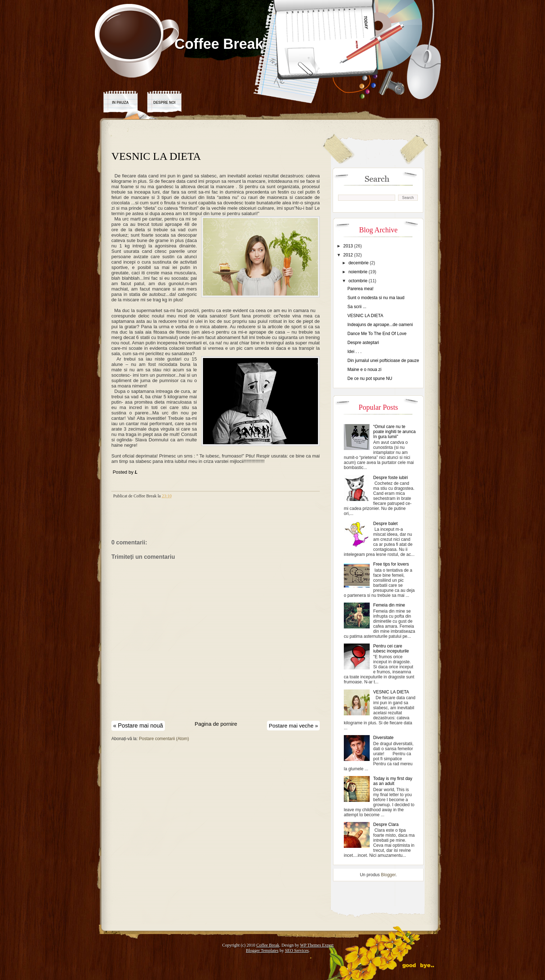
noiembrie (359, 272)
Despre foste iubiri (391, 478)
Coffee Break (219, 44)
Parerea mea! (361, 289)
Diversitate (384, 738)
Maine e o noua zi (364, 370)
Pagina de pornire (216, 724)
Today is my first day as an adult (393, 781)
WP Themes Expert (317, 945)
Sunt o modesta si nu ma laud (376, 298)
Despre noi (165, 103)
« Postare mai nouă (138, 726)
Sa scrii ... (357, 307)
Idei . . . (354, 352)
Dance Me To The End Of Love (377, 334)
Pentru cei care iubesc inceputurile (391, 649)
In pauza (120, 103)
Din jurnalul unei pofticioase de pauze (383, 361)
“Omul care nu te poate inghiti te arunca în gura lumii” (394, 432)
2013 (349, 246)
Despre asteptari (363, 343)
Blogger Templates (262, 951)
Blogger (388, 875)
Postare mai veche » (293, 726)
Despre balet (385, 524)
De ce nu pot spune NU (370, 378)
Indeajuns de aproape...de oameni (380, 325)
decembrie (359, 263)
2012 (349, 255)
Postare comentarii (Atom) (164, 739)
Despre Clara (386, 825)
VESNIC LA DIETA (156, 156)
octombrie (359, 281)
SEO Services (297, 951)
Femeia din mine (389, 605)
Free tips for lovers (391, 564)
